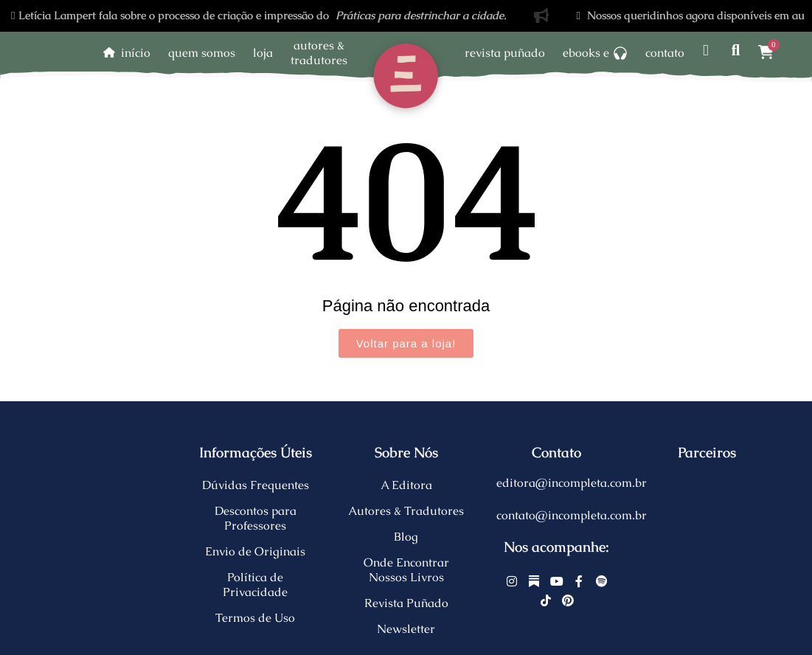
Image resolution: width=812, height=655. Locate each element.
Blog (406, 537)
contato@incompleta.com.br (572, 515)
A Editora (406, 485)
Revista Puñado (505, 53)
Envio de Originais (255, 551)
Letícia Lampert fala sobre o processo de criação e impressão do (259, 15)
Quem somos (202, 53)
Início (136, 53)
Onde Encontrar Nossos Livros (406, 570)
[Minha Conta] (705, 51)
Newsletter (406, 629)
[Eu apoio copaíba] (707, 516)
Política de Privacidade (255, 585)
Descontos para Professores (256, 518)
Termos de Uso (255, 618)
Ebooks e (595, 53)
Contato (665, 53)
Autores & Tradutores (406, 511)
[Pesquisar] (736, 51)
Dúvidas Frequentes (256, 485)
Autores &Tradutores (319, 53)
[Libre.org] (707, 483)
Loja (263, 53)
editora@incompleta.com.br (572, 483)
